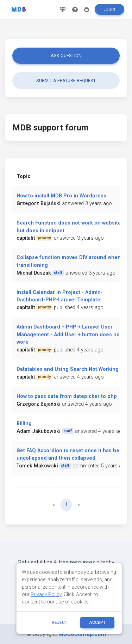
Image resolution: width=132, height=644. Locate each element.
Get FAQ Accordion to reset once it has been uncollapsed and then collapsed (71, 455)
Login (109, 9)
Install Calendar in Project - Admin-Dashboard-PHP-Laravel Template (60, 296)
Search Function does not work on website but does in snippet (69, 227)
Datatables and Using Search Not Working (68, 369)
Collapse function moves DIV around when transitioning (69, 261)
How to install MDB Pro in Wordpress (61, 196)
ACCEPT (97, 622)
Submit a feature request (66, 81)
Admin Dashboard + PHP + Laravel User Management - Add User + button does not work (69, 335)
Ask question (66, 56)
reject (59, 622)
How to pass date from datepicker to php (67, 396)
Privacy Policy (46, 594)
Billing (24, 424)
